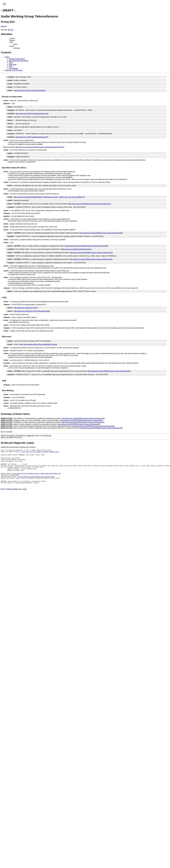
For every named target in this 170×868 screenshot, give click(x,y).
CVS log (48, 436)
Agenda (4, 26)
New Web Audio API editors (19, 61)
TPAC (11, 63)
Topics (7, 57)
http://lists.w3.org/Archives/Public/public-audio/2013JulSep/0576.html (40, 147)
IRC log (11, 30)
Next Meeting (13, 68)
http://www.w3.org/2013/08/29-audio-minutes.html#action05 (91, 259)
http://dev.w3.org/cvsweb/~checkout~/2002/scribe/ (41, 452)
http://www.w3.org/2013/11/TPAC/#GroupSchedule (32, 311)
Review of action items (17, 59)
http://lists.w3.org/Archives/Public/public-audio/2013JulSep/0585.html (34, 474)
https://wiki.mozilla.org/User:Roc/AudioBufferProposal (38, 344)
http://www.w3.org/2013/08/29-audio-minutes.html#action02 (101, 233)
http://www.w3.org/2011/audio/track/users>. (77, 249)
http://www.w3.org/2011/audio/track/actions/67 (32, 137)
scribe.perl (30, 436)
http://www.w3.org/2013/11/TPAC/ (26, 308)
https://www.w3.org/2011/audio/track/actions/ (30, 90)
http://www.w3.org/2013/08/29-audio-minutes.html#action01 (89, 204)
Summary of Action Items (14, 70)
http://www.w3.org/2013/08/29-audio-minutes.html (36, 477)
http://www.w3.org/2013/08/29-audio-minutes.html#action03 (87, 246)
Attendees (7, 34)
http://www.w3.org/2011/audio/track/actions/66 (32, 114)
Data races (13, 65)
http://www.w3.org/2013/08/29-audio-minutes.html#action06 (109, 371)
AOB (10, 66)
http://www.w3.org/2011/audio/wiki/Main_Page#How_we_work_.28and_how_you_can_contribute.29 (49, 197)
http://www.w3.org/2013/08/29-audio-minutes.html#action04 (91, 253)
